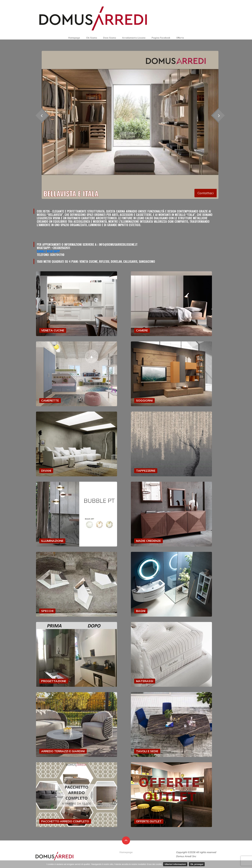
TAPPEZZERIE (146, 471)
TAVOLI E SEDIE (147, 751)
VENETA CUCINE (53, 330)
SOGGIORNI (144, 400)
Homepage (74, 38)
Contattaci (206, 193)
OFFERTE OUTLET (149, 821)
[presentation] (219, 115)
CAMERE (142, 330)
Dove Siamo (110, 38)
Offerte (180, 38)
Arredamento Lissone (134, 38)
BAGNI (141, 611)
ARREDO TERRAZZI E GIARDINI (63, 751)
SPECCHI (47, 611)
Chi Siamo (92, 38)
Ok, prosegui (197, 864)
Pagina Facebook (161, 38)
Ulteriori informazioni (175, 864)
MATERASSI (145, 681)
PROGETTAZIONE (54, 681)
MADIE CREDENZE (148, 541)
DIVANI (46, 471)
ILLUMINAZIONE (52, 541)
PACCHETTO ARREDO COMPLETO (65, 821)
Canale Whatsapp (48, 251)
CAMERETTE (50, 400)
